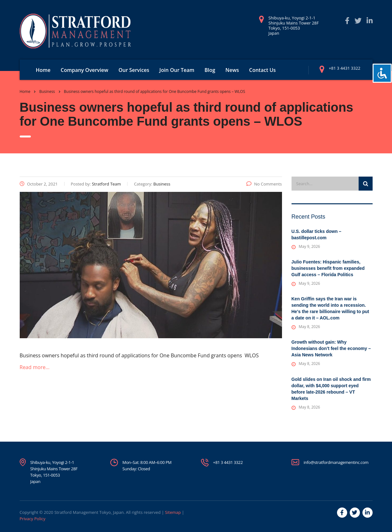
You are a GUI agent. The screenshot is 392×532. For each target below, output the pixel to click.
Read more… (35, 367)
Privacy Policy (33, 519)
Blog (210, 70)
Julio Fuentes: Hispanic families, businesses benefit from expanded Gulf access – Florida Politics (328, 268)
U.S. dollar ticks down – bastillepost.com (316, 234)
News (232, 70)
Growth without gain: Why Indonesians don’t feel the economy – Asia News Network (331, 348)
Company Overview (85, 70)
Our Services (134, 70)
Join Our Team (177, 70)
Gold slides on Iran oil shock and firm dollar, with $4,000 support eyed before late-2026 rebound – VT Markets (331, 389)
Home (43, 70)
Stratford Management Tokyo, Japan (89, 512)
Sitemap (173, 512)
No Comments (264, 184)
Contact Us (263, 70)
